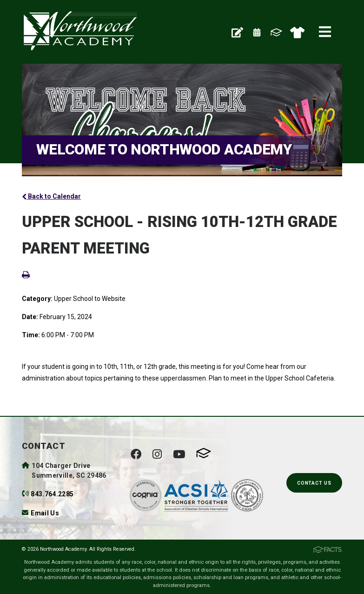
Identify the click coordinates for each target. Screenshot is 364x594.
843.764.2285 (52, 494)
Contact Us (314, 483)
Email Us (45, 513)
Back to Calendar (51, 196)
